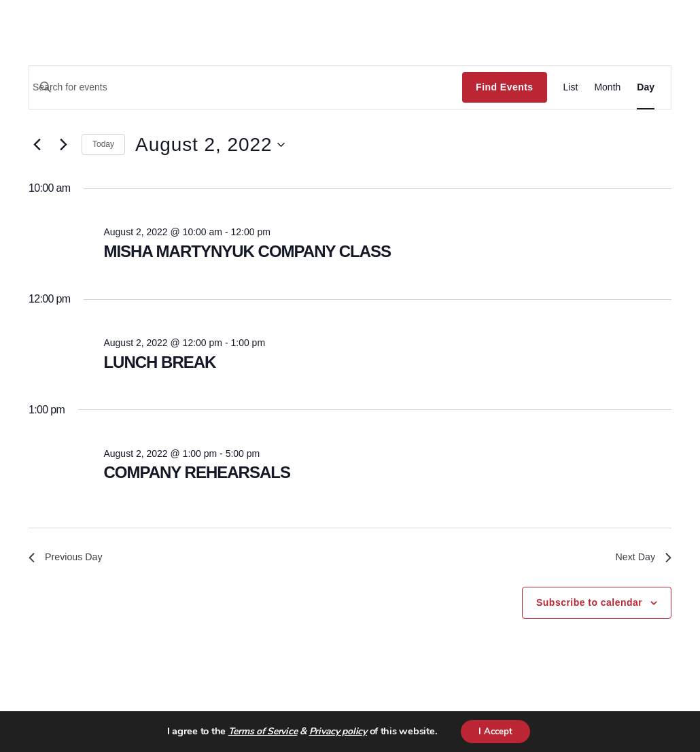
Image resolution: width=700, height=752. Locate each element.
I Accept (495, 731)
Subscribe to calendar (589, 605)
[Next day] (63, 145)
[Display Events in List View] (571, 87)
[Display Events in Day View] (646, 87)
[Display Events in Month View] (607, 87)
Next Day (641, 559)
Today (103, 144)
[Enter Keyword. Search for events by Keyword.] (246, 87)
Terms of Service (260, 731)
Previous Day (69, 559)
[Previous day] (37, 145)
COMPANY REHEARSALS (197, 472)
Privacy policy (335, 731)
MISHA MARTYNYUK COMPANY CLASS (247, 251)
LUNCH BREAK (159, 362)
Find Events (504, 87)
